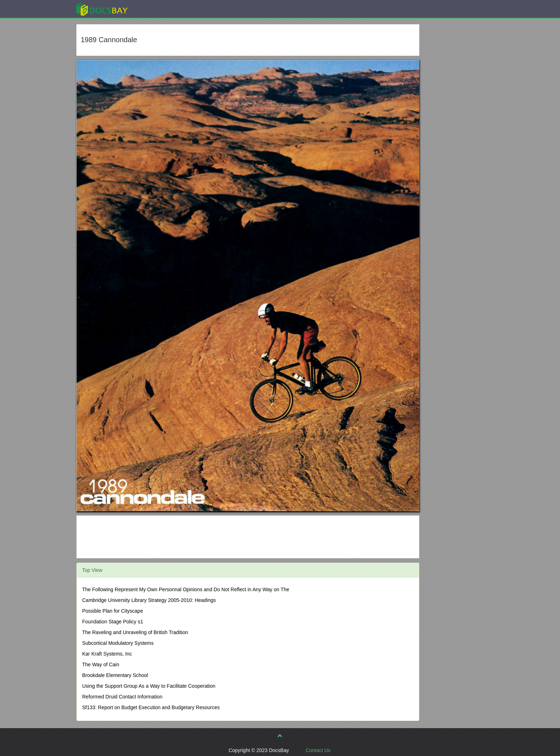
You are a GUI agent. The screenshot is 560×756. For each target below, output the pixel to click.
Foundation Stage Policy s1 (112, 622)
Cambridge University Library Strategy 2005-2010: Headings (149, 600)
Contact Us (318, 750)
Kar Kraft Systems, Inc (107, 654)
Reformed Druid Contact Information (122, 697)
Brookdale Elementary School (115, 675)
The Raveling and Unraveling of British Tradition (135, 632)
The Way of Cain (101, 664)
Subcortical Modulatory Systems (118, 643)
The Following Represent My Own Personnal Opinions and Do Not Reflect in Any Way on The (186, 589)
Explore (156, 9)
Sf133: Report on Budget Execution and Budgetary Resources (151, 707)
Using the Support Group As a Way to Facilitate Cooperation (149, 686)
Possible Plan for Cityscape (112, 611)
